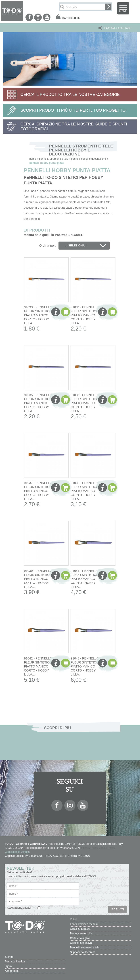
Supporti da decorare (82, 952)
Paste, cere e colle (81, 934)
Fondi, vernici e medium (84, 924)
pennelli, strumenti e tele (54, 159)
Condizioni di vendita (17, 852)
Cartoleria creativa (81, 943)
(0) (71, 18)
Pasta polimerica (15, 962)
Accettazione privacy (19, 908)
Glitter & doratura (80, 929)
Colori (73, 920)
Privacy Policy (90, 848)
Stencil (9, 957)
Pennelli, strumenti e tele (85, 948)
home (33, 159)
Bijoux (9, 966)
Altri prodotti (12, 971)
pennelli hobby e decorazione (88, 159)
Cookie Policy (107, 848)
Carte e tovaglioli (80, 938)
